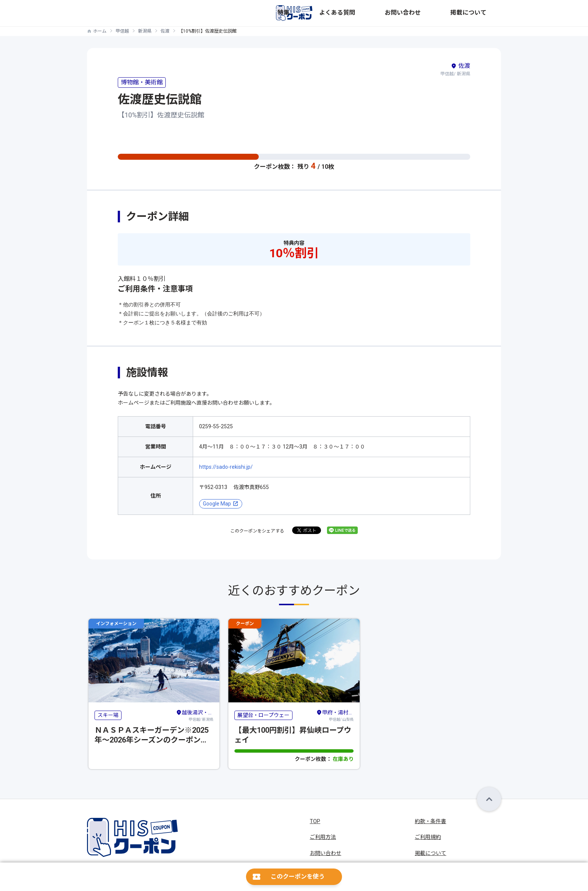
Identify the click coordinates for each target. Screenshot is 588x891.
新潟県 (145, 31)
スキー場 (108, 715)
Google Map (217, 504)
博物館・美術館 (142, 82)
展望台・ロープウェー (263, 715)
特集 (374, 13)
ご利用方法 (323, 837)
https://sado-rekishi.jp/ (226, 467)
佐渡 (165, 31)
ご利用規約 (428, 837)
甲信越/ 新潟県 (195, 715)
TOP (315, 821)
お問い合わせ (445, 13)
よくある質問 (404, 13)
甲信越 (122, 31)
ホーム (100, 31)
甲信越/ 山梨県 (335, 715)
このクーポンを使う (298, 877)
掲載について (485, 13)
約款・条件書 (430, 821)
